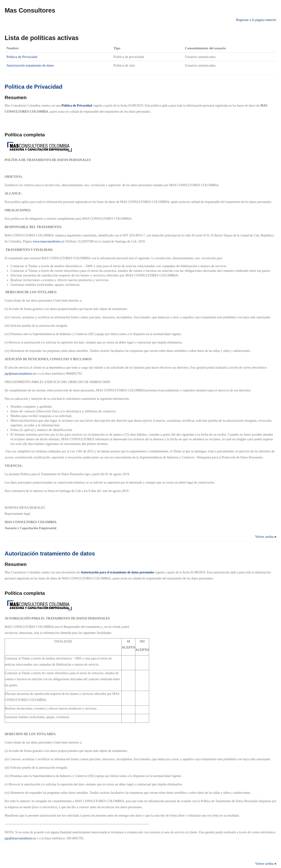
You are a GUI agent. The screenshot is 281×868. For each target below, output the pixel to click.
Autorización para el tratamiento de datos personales (118, 572)
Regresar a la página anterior (256, 20)
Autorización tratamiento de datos (30, 65)
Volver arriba (266, 537)
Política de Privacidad (77, 106)
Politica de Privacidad (22, 57)
